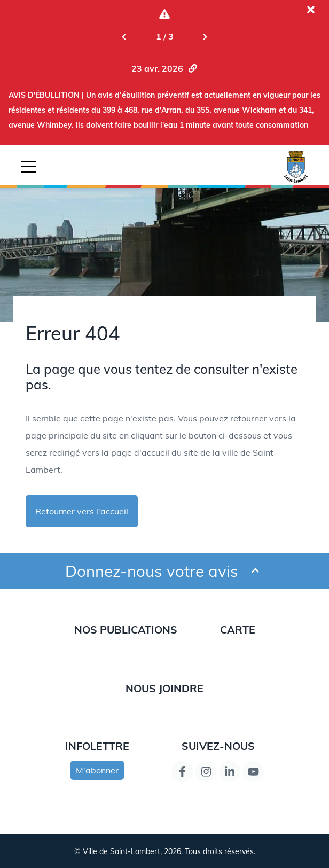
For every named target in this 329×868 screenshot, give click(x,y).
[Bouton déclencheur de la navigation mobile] (29, 167)
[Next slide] (205, 36)
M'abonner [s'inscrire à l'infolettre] (97, 770)
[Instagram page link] (206, 771)
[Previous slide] (124, 36)
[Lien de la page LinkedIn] (230, 771)
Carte (238, 630)
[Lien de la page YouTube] (253, 771)
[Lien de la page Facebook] (183, 771)
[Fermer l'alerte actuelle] (311, 10)
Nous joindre (164, 688)
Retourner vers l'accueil (82, 511)
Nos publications (126, 630)
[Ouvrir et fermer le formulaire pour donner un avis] (255, 571)
